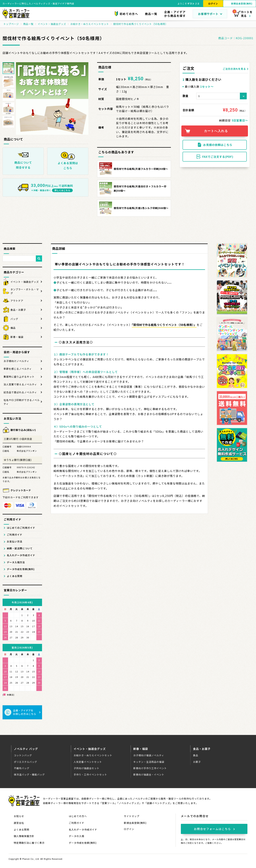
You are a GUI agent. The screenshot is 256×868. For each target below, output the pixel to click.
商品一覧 (151, 14)
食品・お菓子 (202, 749)
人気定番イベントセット (88, 762)
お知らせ (19, 816)
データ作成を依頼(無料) (21, 569)
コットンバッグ (23, 755)
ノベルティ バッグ (26, 749)
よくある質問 (15, 576)
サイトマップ (132, 816)
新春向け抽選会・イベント (149, 774)
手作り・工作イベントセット (90, 774)
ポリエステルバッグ (25, 762)
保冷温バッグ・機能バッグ (29, 774)
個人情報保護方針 (24, 836)
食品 (196, 755)
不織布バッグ (22, 768)
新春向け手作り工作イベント (150, 768)
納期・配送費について (20, 548)
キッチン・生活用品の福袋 (149, 762)
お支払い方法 (15, 541)
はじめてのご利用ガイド (21, 528)
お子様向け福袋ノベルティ (149, 755)
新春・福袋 (141, 749)
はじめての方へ (78, 816)
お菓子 (197, 762)
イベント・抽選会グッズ (90, 749)
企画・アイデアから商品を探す (175, 14)
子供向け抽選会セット (86, 768)
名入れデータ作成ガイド (21, 555)
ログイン (213, 4)
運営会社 (19, 823)
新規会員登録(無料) (135, 823)
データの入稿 (77, 836)
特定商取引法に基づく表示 (29, 843)
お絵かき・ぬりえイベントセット (93, 755)
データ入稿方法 (16, 562)
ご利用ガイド (15, 535)
